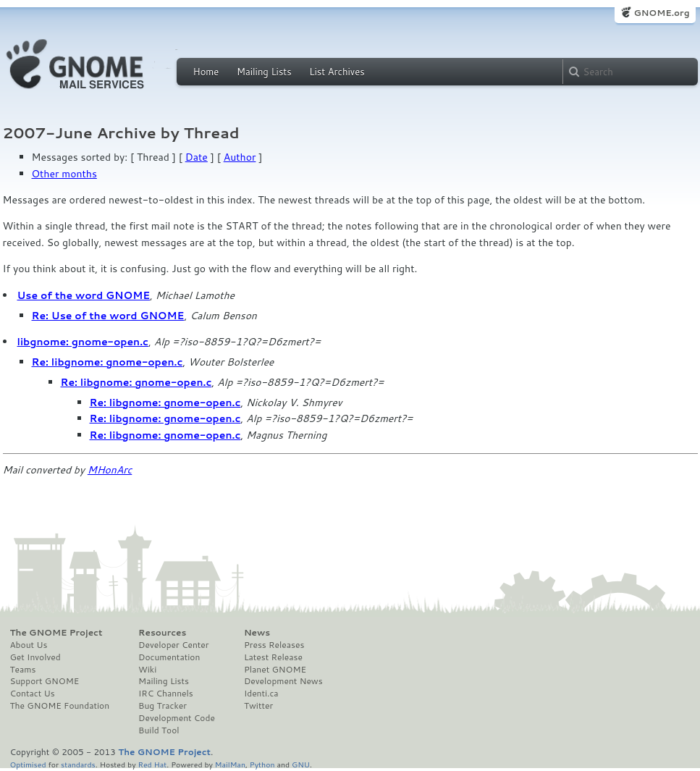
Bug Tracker (163, 706)
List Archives (337, 72)
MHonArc (110, 470)
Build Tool (159, 730)
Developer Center (173, 645)
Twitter (258, 706)
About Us (29, 645)
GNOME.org (661, 13)
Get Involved (35, 657)
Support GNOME (45, 681)
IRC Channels (166, 694)
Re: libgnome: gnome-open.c (107, 362)
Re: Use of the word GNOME (108, 316)
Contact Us (33, 694)
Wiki (147, 670)
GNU (301, 764)
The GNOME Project (56, 633)
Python (262, 764)
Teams (23, 670)
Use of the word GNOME (84, 295)
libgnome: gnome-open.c (83, 342)
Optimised (28, 764)
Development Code (177, 718)
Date (197, 157)
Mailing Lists (264, 72)
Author (240, 157)
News (257, 633)
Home (206, 72)
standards (78, 764)
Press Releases (274, 645)
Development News (283, 681)
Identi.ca (261, 694)
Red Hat (152, 764)
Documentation (169, 657)
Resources (162, 633)
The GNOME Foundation (60, 706)
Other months (64, 174)
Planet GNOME (275, 670)
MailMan (230, 764)
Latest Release (273, 657)
